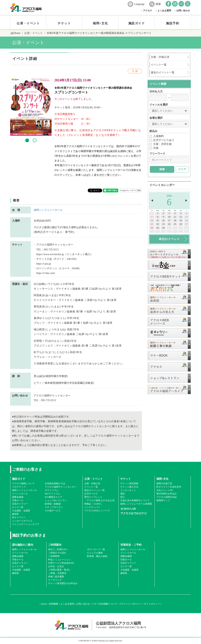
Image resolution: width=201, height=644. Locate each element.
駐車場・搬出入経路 (97, 556)
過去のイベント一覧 (94, 490)
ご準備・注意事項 (57, 573)
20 (187, 220)
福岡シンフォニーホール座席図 (136, 504)
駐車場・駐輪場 (53, 504)
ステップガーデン (54, 507)
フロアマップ (19, 487)
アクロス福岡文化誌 (167, 497)
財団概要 (54, 604)
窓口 (123, 497)
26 (181, 224)
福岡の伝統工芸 (164, 483)
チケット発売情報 (129, 483)
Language (139, 4)
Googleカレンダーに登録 (131, 190)
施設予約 (173, 23)
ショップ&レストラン (56, 500)
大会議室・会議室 (21, 511)
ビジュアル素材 (95, 553)
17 (169, 220)
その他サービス (53, 511)
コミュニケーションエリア (26, 524)
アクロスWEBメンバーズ (97, 511)
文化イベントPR (165, 490)
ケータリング (55, 580)
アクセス (148, 11)
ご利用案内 (55, 545)
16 (163, 220)
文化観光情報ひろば (55, 483)
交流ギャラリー (20, 504)
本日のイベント (169, 239)
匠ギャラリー (19, 517)
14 (152, 220)
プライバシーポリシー (130, 604)
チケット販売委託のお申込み (63, 583)
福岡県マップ (163, 500)
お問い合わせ (183, 11)
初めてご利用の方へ (58, 549)
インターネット (128, 490)
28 (152, 228)
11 (175, 217)
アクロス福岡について (23, 483)
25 (175, 224)
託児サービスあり (162, 140)
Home (17, 33)
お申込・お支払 (56, 566)
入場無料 (157, 136)
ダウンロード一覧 (96, 549)
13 (187, 217)
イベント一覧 (91, 487)
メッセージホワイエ (22, 521)
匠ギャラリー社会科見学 (169, 487)
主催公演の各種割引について (135, 500)
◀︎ (152, 201)
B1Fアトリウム (52, 494)
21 (152, 224)
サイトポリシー (152, 604)
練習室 (15, 514)
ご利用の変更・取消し (59, 570)
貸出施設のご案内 (23, 545)
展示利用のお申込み (167, 494)
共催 (154, 148)
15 (158, 220)
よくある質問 (164, 11)
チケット (64, 23)
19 (181, 220)
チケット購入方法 (129, 487)
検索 (158, 4)
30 (163, 228)
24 (169, 224)
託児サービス (91, 494)
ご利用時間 (54, 556)
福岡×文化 (100, 23)
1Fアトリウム (52, 490)
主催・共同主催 (161, 144)
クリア (182, 169)
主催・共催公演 (92, 483)
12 (181, 217)
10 (169, 217)
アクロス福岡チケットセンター (61, 487)
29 (158, 228)
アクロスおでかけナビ (134, 513)
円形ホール (18, 500)
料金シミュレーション (59, 560)
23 (163, 224)
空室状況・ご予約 (131, 545)
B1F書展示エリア (54, 497)
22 (158, 224)
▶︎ (186, 201)
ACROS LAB (128, 509)
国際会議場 (18, 497)
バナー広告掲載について (104, 604)
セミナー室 (18, 507)
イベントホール (20, 494)
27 (187, 224)
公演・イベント (28, 23)
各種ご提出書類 (56, 577)
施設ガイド (137, 23)
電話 (123, 494)
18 (175, 220)
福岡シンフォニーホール (48, 210)
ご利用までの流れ (57, 553)
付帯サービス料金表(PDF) (61, 563)
